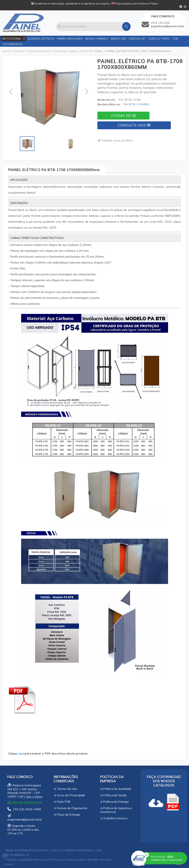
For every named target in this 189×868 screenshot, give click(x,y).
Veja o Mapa (34, 796)
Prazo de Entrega (67, 814)
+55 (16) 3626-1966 (24, 809)
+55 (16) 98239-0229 (25, 802)
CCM (175, 39)
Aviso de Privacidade (69, 795)
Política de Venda (113, 795)
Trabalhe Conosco (114, 818)
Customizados (12, 44)
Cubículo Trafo (159, 39)
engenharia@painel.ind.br (25, 818)
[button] (11, 92)
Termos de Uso (65, 789)
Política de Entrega (114, 802)
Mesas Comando (97, 39)
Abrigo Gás (118, 39)
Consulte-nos (134, 125)
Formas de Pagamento (70, 808)
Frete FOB (62, 802)
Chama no (123, 116)
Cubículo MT (137, 39)
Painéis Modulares (70, 39)
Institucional (14, 39)
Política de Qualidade (116, 789)
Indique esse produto (115, 140)
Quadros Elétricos (41, 39)
